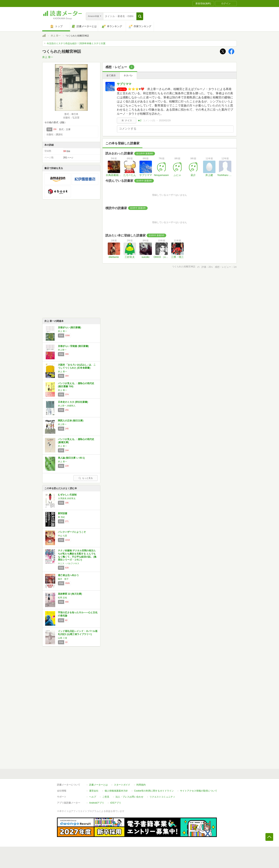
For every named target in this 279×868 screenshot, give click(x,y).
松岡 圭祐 (62, 598)
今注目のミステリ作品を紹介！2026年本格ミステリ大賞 (76, 43)
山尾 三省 (62, 638)
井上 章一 (56, 36)
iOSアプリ (116, 803)
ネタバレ (128, 75)
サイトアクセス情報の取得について (199, 791)
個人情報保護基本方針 (116, 791)
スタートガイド (122, 785)
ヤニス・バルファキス (69, 563)
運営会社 (94, 791)
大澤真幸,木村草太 (67, 498)
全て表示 (111, 75)
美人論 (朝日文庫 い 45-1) (71, 458)
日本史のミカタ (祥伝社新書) (73, 402)
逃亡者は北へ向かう (68, 575)
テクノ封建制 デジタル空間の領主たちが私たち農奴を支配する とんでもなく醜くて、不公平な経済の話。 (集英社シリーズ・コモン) (77, 555)
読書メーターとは (98, 785)
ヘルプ (93, 797)
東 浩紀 (61, 517)
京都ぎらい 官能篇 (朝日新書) (73, 346)
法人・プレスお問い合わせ (129, 797)
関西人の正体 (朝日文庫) (71, 421)
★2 (140, 120)
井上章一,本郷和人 (67, 406)
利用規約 (141, 785)
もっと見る (86, 478)
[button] (140, 16)
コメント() (149, 120)
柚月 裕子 (63, 579)
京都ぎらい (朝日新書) (69, 327)
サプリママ (124, 84)
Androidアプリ (97, 803)
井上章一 (62, 350)
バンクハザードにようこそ (72, 532)
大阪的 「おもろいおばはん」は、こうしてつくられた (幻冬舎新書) (77, 366)
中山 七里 (62, 536)
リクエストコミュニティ (162, 797)
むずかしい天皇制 (67, 495)
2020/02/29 (165, 120)
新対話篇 (63, 513)
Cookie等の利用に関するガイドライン (154, 791)
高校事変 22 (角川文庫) (70, 594)
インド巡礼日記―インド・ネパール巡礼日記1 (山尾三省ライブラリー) (78, 633)
